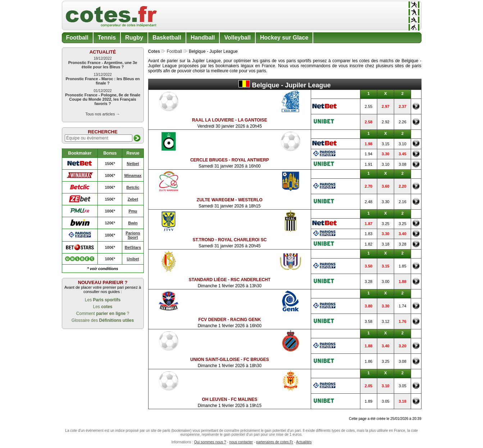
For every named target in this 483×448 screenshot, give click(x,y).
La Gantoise (252, 120)
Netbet (133, 164)
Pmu (133, 211)
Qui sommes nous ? (210, 442)
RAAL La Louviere (213, 120)
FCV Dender (212, 320)
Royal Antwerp (250, 160)
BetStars (133, 247)
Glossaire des (103, 320)
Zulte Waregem (215, 200)
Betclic (133, 187)
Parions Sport (133, 235)
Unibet (133, 259)
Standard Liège (208, 280)
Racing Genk (245, 320)
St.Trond (203, 240)
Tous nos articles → (103, 114)
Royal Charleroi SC (242, 240)
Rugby (134, 38)
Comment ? (103, 314)
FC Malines (244, 399)
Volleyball (237, 38)
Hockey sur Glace (284, 38)
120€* (110, 223)
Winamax (133, 175)
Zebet (133, 199)
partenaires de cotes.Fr (275, 442)
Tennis (107, 38)
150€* (110, 164)
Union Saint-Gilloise (215, 360)
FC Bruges (256, 360)
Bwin (133, 223)
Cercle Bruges (209, 160)
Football (77, 38)
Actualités (304, 442)
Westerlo (250, 200)
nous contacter (241, 442)
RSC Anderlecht (250, 280)
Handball (203, 38)
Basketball (167, 38)
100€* (110, 175)
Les (103, 300)
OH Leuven (214, 399)
